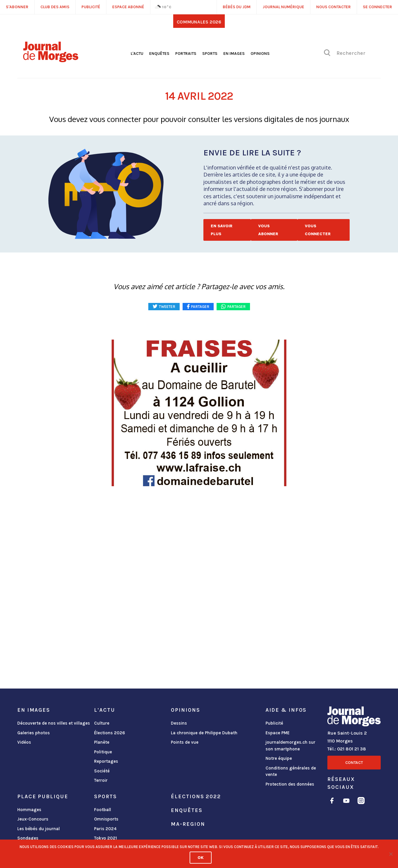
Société (102, 771)
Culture (102, 723)
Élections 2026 (110, 733)
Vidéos (24, 742)
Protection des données (290, 784)
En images (234, 54)
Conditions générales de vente (291, 771)
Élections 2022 (196, 796)
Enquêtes (159, 54)
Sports (210, 54)
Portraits (186, 54)
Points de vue (185, 742)
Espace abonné (128, 7)
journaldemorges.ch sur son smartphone (290, 746)
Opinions (260, 54)
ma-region (188, 824)
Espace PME (278, 733)
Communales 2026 (199, 22)
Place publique (43, 796)
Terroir (101, 780)
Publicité (274, 723)
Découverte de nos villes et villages (54, 723)
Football (103, 810)
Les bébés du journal (39, 829)
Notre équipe (279, 758)
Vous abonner (268, 230)
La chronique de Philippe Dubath (204, 733)
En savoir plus (222, 230)
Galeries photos (34, 733)
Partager (237, 307)
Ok (201, 858)
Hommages (29, 810)
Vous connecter (318, 230)
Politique (103, 752)
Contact (354, 763)
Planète (102, 742)
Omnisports (106, 819)
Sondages (28, 838)
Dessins (179, 723)
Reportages (106, 761)
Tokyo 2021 (106, 838)
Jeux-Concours (33, 819)
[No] (391, 854)
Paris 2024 (105, 829)
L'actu (137, 54)
